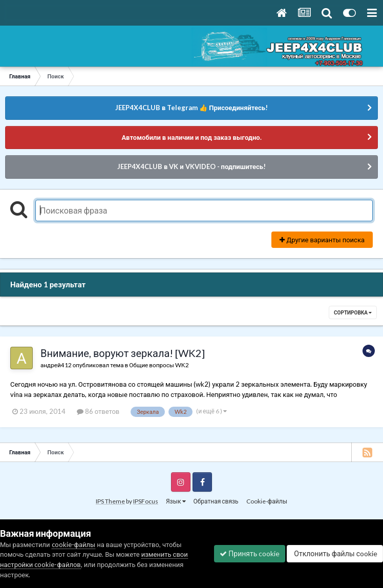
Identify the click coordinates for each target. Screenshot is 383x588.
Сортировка (353, 312)
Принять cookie (250, 553)
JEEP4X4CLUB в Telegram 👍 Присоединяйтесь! (192, 108)
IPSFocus (146, 501)
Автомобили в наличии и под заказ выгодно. (191, 137)
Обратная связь (216, 501)
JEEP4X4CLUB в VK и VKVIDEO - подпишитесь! (192, 166)
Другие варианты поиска (322, 240)
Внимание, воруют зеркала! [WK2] (123, 353)
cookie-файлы (74, 544)
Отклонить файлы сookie (335, 553)
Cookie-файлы (267, 501)
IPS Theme (110, 501)
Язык (176, 501)
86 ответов (98, 411)
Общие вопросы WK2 (159, 365)
